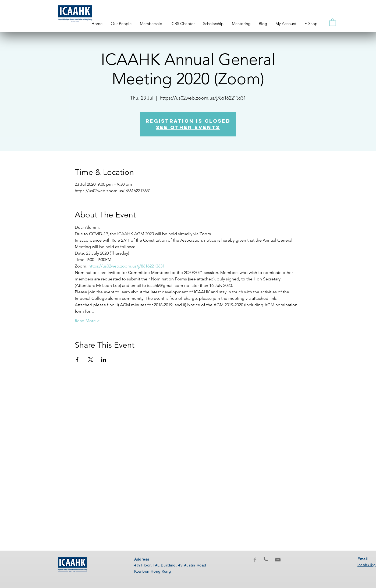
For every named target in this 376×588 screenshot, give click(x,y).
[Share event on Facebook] (77, 360)
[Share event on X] (91, 360)
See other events (188, 127)
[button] (333, 22)
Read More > (87, 321)
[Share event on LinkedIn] (104, 360)
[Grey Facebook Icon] (255, 560)
